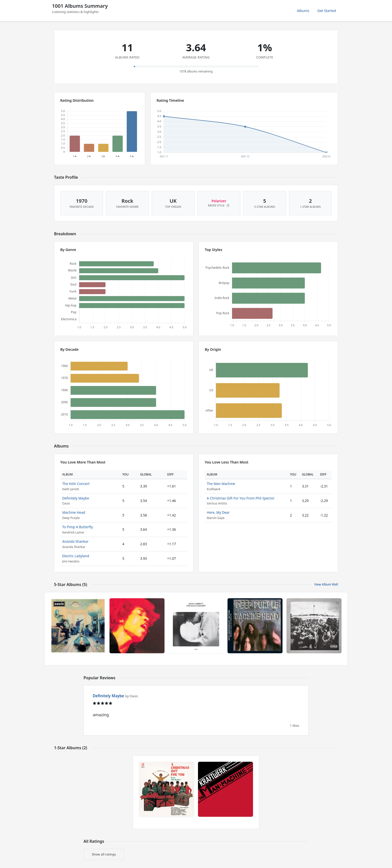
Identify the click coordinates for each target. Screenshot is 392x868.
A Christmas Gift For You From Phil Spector (241, 498)
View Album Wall (326, 584)
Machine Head (74, 512)
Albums (303, 11)
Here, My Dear (218, 512)
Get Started (327, 11)
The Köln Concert (76, 484)
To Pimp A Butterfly (77, 527)
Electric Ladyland (76, 556)
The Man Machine (221, 484)
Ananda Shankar (75, 541)
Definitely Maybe (76, 498)
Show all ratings (104, 854)
